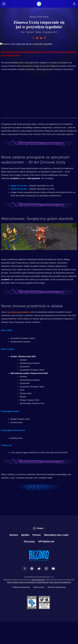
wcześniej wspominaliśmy (18, 312)
